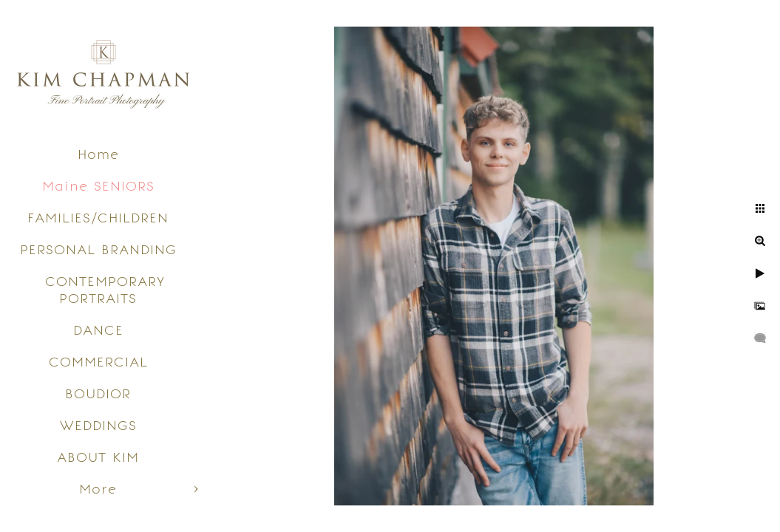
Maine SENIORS (98, 186)
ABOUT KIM (98, 457)
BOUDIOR (98, 393)
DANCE (98, 330)
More (98, 489)
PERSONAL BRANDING (98, 249)
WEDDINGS (98, 425)
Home (98, 154)
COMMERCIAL (98, 362)
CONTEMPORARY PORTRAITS (105, 290)
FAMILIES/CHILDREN (98, 218)
